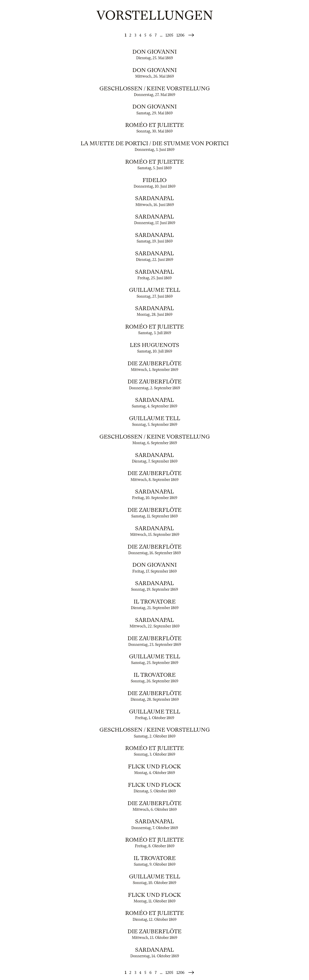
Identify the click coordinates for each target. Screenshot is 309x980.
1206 (181, 35)
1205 (169, 35)
